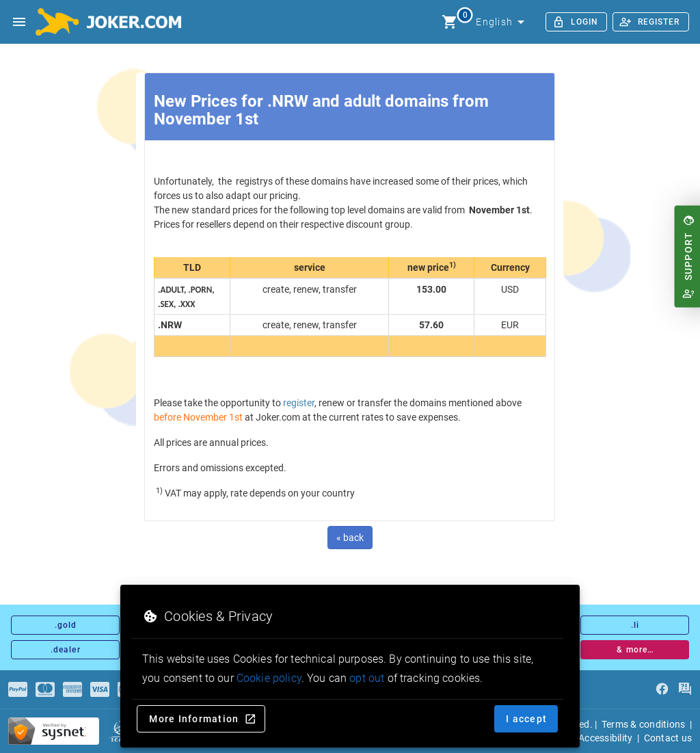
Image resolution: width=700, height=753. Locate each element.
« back (350, 538)
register (299, 403)
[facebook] (662, 689)
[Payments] (18, 689)
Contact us (668, 738)
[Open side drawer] (19, 22)
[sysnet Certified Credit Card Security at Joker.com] (54, 731)
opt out (367, 678)
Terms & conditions (644, 724)
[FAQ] (685, 689)
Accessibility (605, 738)
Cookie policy (269, 678)
